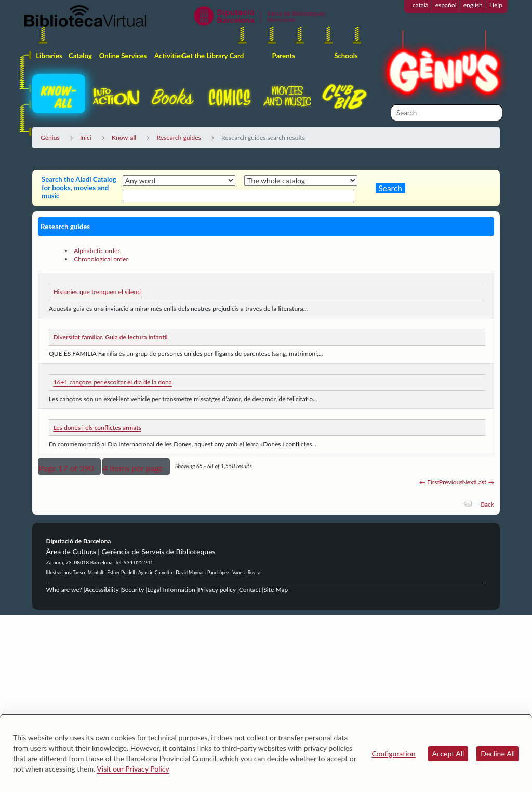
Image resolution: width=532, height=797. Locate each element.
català (421, 5)
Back (487, 504)
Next (469, 482)
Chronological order (101, 259)
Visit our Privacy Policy (133, 769)
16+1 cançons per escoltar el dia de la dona (112, 382)
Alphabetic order (97, 251)
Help (496, 5)
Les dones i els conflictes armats (97, 427)
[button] (69, 467)
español (446, 5)
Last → (484, 482)
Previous (451, 482)
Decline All (498, 754)
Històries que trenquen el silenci (97, 292)
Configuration (393, 754)
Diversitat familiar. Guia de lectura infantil (110, 337)
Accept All (448, 754)
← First (429, 482)
